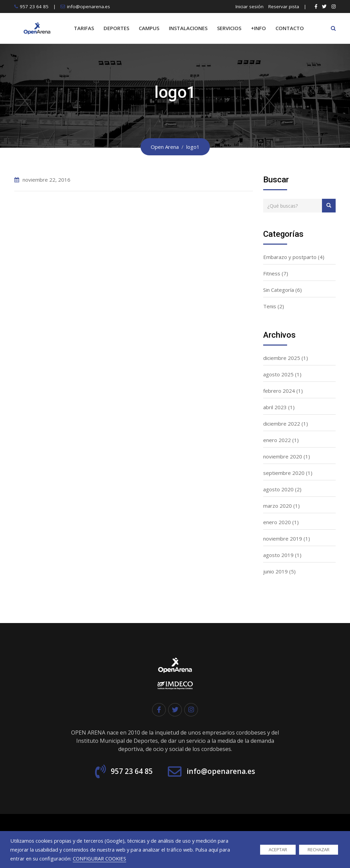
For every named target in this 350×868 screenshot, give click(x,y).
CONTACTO (290, 28)
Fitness (272, 273)
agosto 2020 (278, 489)
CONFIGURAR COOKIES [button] (99, 858)
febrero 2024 (279, 391)
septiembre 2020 (284, 473)
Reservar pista (284, 7)
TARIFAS (84, 28)
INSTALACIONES (188, 28)
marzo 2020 (278, 506)
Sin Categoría (279, 290)
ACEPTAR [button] (278, 850)
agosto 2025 (278, 374)
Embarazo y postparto (290, 257)
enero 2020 (277, 522)
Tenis (270, 306)
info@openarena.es (89, 7)
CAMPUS (149, 28)
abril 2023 (275, 407)
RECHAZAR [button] (319, 850)
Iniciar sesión (250, 7)
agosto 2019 (278, 555)
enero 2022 (277, 440)
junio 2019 (275, 571)
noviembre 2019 (283, 539)
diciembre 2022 (282, 424)
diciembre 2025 (282, 358)
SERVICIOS (229, 28)
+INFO (258, 28)
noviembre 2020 (283, 456)
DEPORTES (116, 28)
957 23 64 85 (34, 7)
